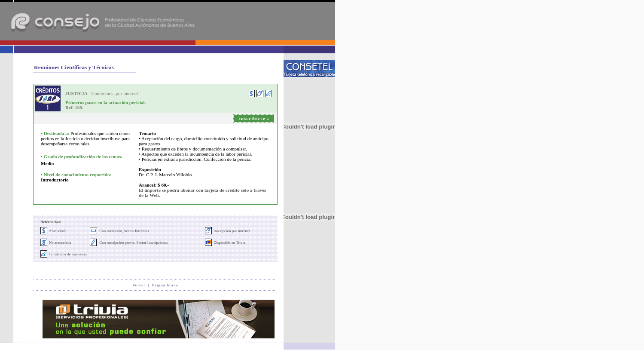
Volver (139, 285)
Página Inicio (165, 285)
